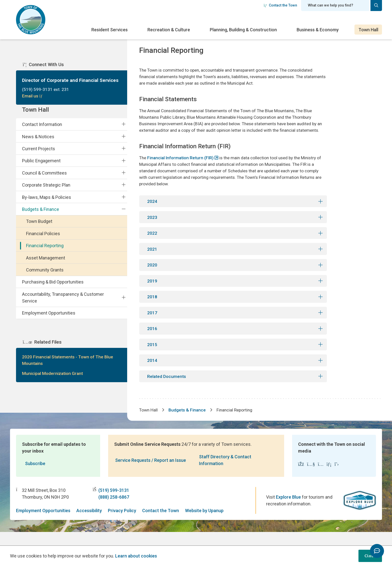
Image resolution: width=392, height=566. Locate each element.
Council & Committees (44, 177)
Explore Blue (288, 511)
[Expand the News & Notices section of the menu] (124, 141)
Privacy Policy (122, 524)
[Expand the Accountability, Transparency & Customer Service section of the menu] (124, 302)
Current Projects (39, 153)
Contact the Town (280, 5)
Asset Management (46, 262)
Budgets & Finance (41, 214)
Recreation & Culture (169, 30)
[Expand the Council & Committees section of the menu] (124, 177)
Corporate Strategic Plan (46, 190)
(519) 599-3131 (114, 504)
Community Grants (45, 275)
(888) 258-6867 (114, 511)
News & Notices (38, 141)
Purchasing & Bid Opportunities (53, 287)
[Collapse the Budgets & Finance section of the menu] (124, 214)
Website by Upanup (204, 524)
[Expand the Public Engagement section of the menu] (124, 165)
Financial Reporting (45, 250)
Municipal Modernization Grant (53, 379)
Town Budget (39, 226)
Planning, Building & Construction (243, 30)
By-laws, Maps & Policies (47, 202)
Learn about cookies (136, 556)
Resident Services (110, 30)
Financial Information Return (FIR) (182, 167)
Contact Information (42, 129)
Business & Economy (318, 30)
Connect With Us (43, 65)
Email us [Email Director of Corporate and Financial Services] (33, 97)
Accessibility (89, 524)
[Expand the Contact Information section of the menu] (124, 129)
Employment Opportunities (49, 318)
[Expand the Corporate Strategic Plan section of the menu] (124, 190)
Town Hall (368, 30)
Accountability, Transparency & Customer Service (63, 302)
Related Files (42, 347)
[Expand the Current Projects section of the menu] (124, 153)
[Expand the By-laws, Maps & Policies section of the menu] (124, 202)
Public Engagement (41, 165)
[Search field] (335, 6)
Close (370, 556)
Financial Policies (43, 238)
